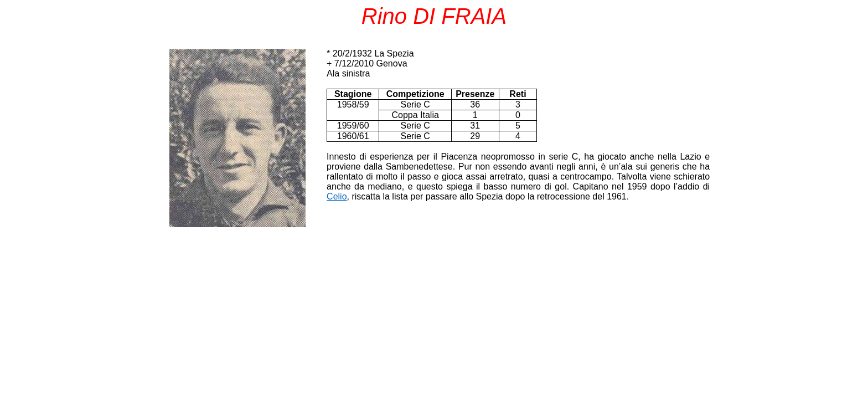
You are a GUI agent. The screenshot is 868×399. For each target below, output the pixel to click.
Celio (337, 196)
